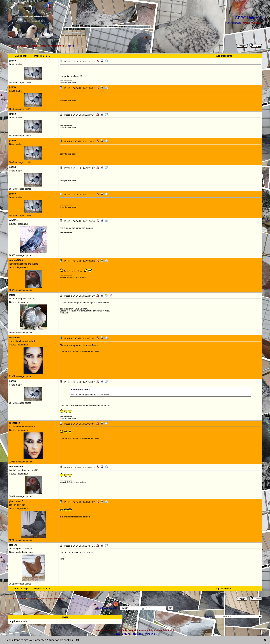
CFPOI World (18, 46)
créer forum (102, 630)
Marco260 (248, 23)
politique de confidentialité (160, 630)
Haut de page (21, 589)
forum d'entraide (119, 630)
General (33, 46)
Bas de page (21, 56)
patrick (258, 23)
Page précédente (223, 56)
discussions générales (52, 46)
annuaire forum (137, 630)
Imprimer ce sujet (18, 621)
